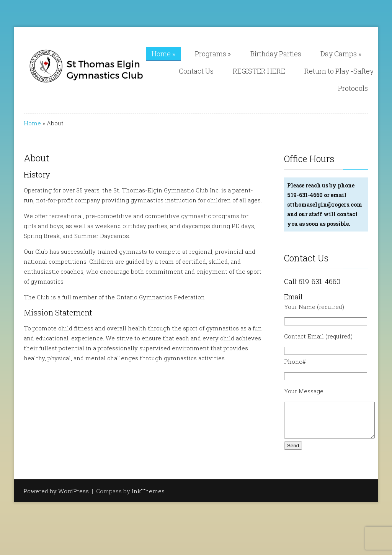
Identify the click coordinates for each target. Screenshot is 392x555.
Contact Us (196, 71)
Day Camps (341, 54)
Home (163, 54)
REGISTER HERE (259, 71)
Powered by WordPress (56, 498)
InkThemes (148, 498)
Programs (213, 54)
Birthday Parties (276, 54)
